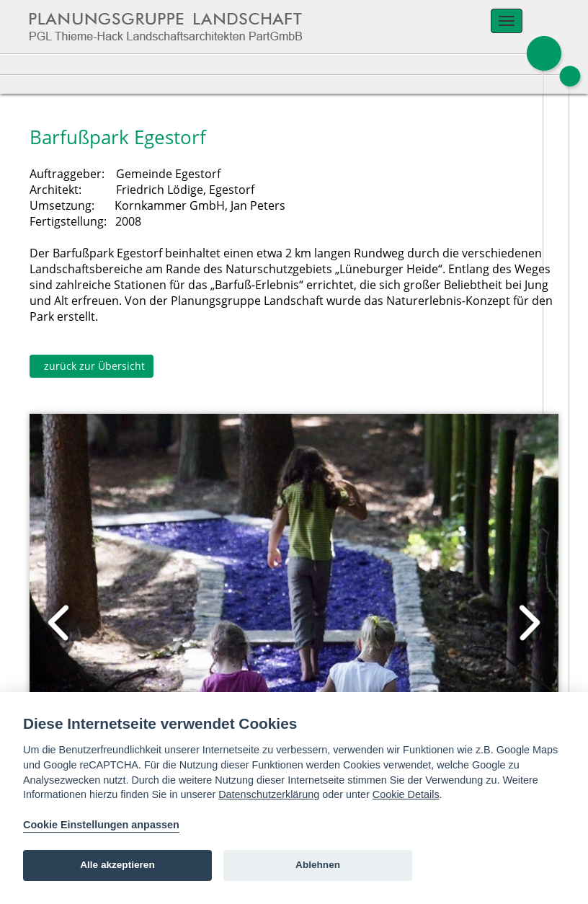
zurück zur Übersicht (92, 366)
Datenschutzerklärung (269, 794)
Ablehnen (318, 865)
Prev (60, 623)
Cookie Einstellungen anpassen (101, 825)
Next (528, 623)
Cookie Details (406, 794)
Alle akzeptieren (117, 865)
